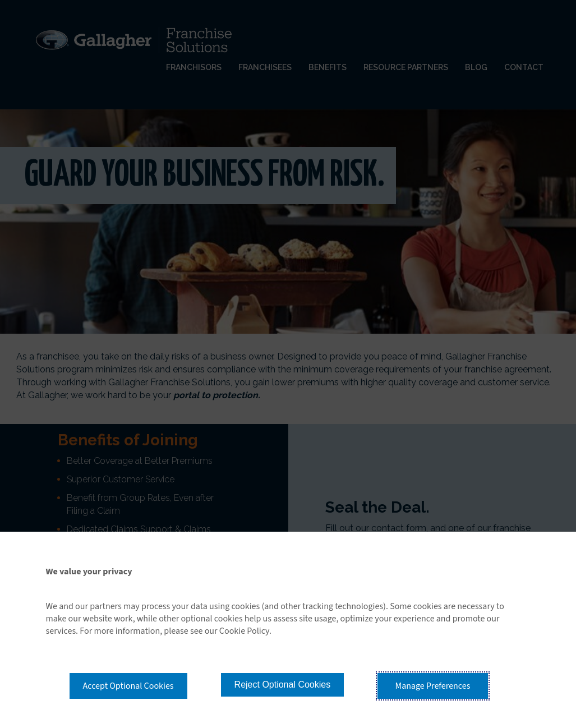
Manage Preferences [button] (433, 686)
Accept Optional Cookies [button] (128, 686)
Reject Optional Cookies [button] (283, 685)
